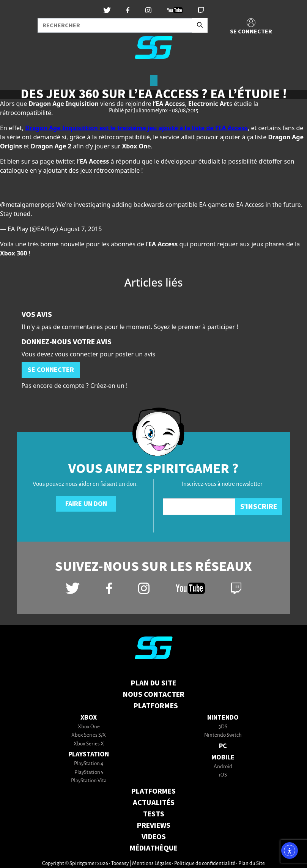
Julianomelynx (151, 111)
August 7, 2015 (81, 229)
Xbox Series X (89, 744)
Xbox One (89, 727)
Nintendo (223, 718)
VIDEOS (154, 837)
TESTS (154, 814)
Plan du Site (153, 683)
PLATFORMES (153, 791)
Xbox (89, 718)
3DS (223, 727)
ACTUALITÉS (154, 803)
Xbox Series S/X (89, 735)
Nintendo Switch (223, 735)
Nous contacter (154, 695)
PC (223, 746)
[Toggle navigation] (16, 77)
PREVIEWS (154, 825)
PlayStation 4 (89, 764)
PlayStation (89, 754)
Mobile (223, 757)
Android (223, 767)
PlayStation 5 (89, 773)
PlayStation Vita (89, 781)
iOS (223, 775)
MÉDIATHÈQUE (154, 848)
